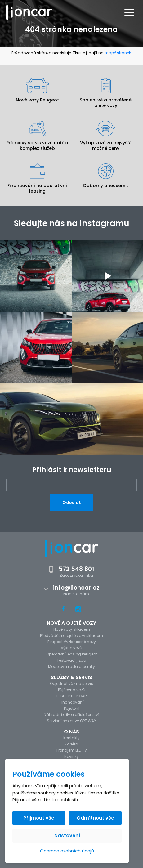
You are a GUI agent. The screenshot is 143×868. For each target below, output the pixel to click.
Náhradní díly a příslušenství (71, 715)
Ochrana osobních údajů (67, 851)
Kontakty (71, 738)
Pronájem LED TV (72, 750)
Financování (72, 702)
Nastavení (67, 836)
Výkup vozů (71, 648)
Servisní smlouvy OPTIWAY (71, 721)
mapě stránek (118, 53)
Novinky (71, 756)
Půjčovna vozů (72, 690)
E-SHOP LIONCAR (72, 696)
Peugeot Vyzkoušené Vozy (72, 642)
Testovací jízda (71, 660)
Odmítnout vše (95, 818)
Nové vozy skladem (72, 629)
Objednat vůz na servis (71, 684)
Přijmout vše (39, 818)
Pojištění (72, 708)
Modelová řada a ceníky (71, 667)
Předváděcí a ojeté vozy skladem (71, 635)
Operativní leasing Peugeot (72, 654)
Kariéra (71, 744)
